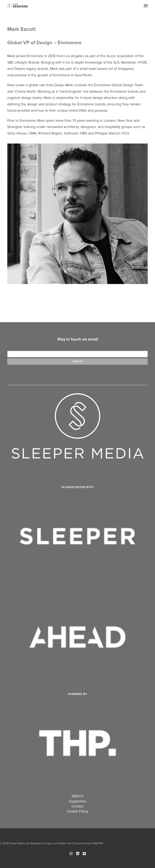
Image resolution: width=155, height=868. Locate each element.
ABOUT (77, 796)
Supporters (77, 801)
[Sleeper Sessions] (17, 6)
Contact (77, 806)
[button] (146, 6)
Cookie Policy (78, 811)
